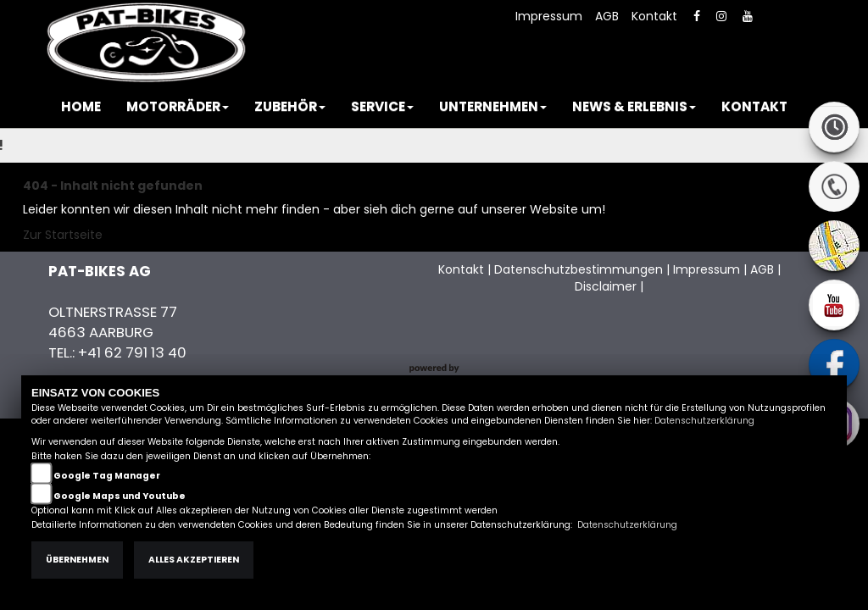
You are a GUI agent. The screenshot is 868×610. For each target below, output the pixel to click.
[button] (178, 107)
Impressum (549, 16)
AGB (607, 16)
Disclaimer (606, 286)
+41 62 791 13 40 (132, 352)
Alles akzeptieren (194, 560)
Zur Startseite (63, 235)
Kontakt (654, 16)
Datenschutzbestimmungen (579, 269)
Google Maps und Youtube (120, 496)
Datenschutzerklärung (704, 421)
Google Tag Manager (107, 476)
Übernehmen (77, 560)
